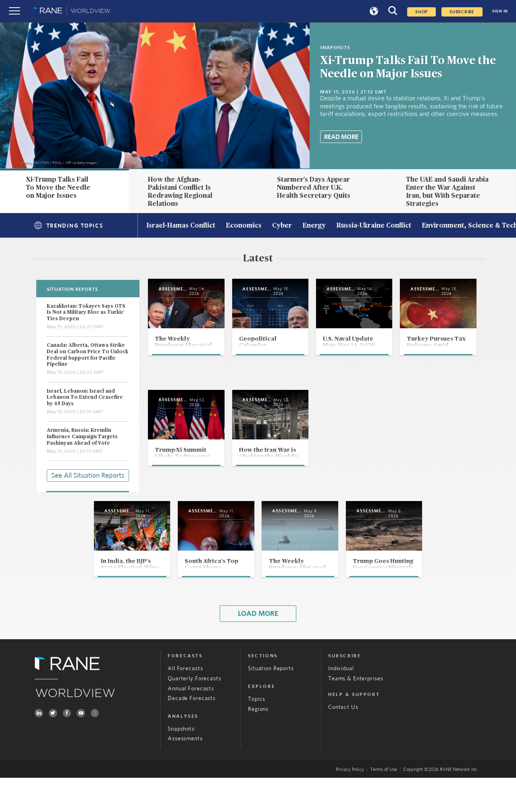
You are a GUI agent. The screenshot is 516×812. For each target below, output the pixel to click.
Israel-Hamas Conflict (181, 226)
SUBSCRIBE (462, 12)
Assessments (185, 773)
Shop (421, 12)
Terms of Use (384, 803)
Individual (341, 703)
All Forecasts (185, 703)
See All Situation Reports (88, 474)
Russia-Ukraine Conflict (374, 226)
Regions (258, 743)
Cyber (282, 226)
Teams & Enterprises (356, 713)
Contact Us (343, 742)
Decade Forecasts (192, 733)
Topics (257, 733)
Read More (341, 137)
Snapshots (181, 763)
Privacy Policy (350, 803)
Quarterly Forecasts (194, 713)
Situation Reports (271, 703)
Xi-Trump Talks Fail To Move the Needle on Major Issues (58, 187)
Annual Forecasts (191, 723)
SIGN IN (500, 11)
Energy (314, 226)
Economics (244, 226)
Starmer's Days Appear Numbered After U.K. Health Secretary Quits (314, 187)
